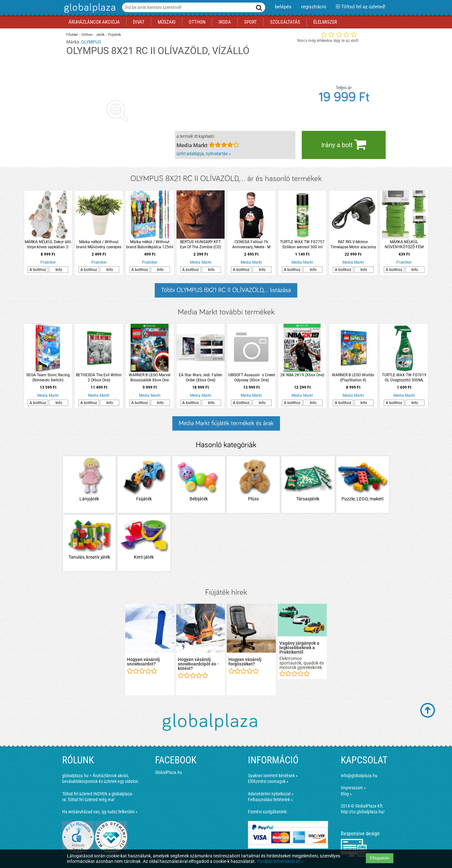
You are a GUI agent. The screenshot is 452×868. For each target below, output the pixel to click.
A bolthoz (38, 270)
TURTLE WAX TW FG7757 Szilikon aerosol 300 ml (302, 244)
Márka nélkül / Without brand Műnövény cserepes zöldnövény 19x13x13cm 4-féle (99, 245)
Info (59, 270)
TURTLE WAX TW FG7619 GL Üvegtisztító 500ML (404, 378)
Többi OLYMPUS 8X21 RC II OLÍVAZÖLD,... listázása (226, 290)
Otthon (87, 35)
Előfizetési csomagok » (268, 781)
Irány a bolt (344, 144)
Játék (100, 35)
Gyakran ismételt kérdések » (273, 776)
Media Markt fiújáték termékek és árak (226, 423)
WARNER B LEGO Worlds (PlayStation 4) (353, 378)
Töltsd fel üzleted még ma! (91, 800)
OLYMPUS (91, 42)
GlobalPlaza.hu (168, 772)
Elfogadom (380, 858)
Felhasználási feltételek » (270, 800)
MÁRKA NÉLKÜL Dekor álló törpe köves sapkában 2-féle (48, 245)
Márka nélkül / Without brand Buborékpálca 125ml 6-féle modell (150, 245)
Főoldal (72, 35)
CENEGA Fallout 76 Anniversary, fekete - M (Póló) (251, 245)
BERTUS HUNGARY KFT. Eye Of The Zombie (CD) (201, 244)
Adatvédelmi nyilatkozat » (271, 794)
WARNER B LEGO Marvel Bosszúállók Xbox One (150, 378)
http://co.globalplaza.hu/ (363, 812)
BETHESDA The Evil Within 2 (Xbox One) (99, 378)
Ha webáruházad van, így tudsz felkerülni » (100, 812)
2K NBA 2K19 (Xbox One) (302, 375)
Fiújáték (115, 35)
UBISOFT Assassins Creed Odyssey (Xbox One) (251, 378)
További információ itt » (280, 861)
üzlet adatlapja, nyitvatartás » (204, 154)
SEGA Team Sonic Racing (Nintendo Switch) (48, 378)
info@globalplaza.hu (359, 776)
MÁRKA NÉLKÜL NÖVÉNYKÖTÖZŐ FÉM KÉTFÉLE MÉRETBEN (404, 245)
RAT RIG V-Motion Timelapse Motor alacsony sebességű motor (353, 245)
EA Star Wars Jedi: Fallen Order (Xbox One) (201, 378)
